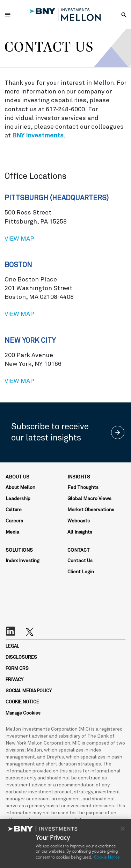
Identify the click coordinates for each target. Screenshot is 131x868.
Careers (14, 521)
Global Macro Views (89, 499)
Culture (14, 510)
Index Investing (23, 561)
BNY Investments (38, 136)
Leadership (18, 499)
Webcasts (79, 521)
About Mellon (20, 488)
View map (65, 238)
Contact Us (80, 561)
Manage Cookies (23, 713)
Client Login (81, 572)
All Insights (80, 532)
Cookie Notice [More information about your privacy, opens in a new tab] (107, 858)
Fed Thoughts (83, 488)
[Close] (123, 829)
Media (12, 532)
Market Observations (91, 510)
